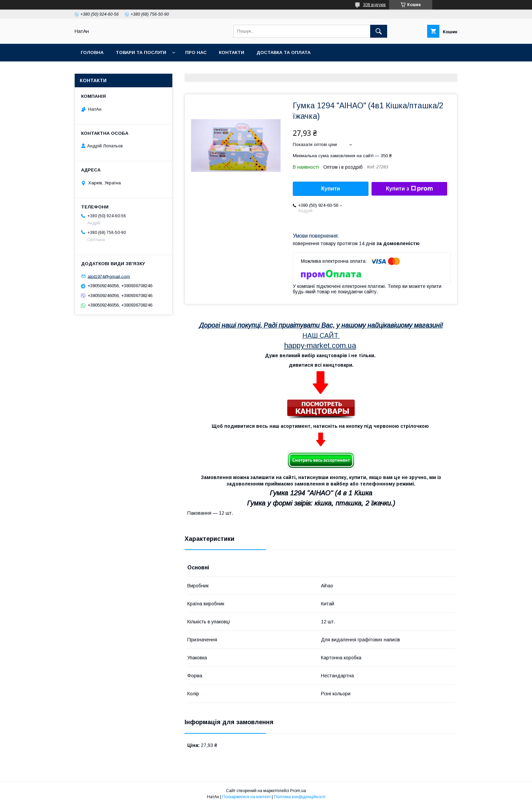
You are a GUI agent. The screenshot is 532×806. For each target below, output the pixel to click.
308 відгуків (374, 5)
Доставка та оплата (283, 52)
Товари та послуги (141, 52)
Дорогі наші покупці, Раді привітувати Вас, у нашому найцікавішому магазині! (321, 325)
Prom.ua (298, 791)
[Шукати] (379, 31)
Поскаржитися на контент (246, 797)
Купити (331, 189)
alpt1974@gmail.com (109, 276)
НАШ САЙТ (320, 335)
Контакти (232, 52)
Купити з (409, 189)
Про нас (196, 52)
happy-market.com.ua (320, 345)
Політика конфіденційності (300, 797)
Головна (92, 52)
